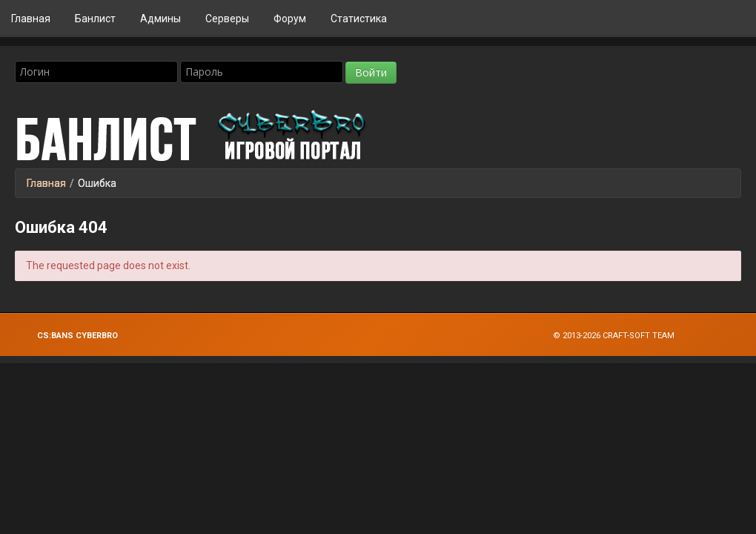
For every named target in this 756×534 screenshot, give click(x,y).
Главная (31, 19)
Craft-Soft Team (639, 336)
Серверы (227, 19)
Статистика (359, 19)
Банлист (95, 19)
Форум (290, 19)
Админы (160, 19)
